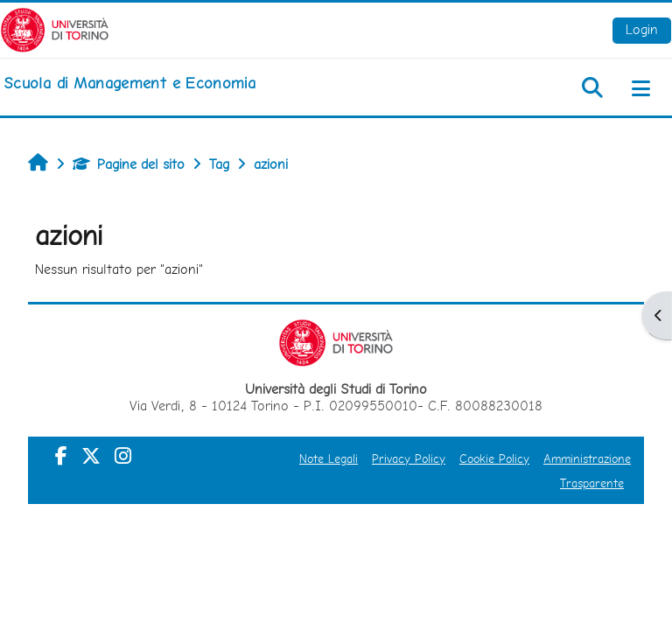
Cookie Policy (494, 458)
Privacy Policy (409, 458)
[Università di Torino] (55, 28)
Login (642, 29)
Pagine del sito (129, 164)
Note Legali (329, 458)
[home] (129, 83)
